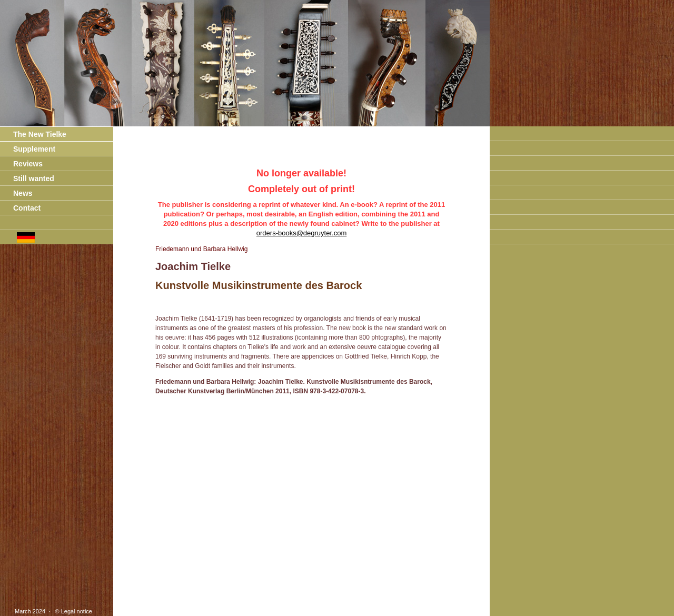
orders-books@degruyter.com (301, 233)
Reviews (21, 164)
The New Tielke (33, 134)
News (16, 193)
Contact (20, 208)
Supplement (28, 149)
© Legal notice (72, 611)
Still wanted (27, 178)
